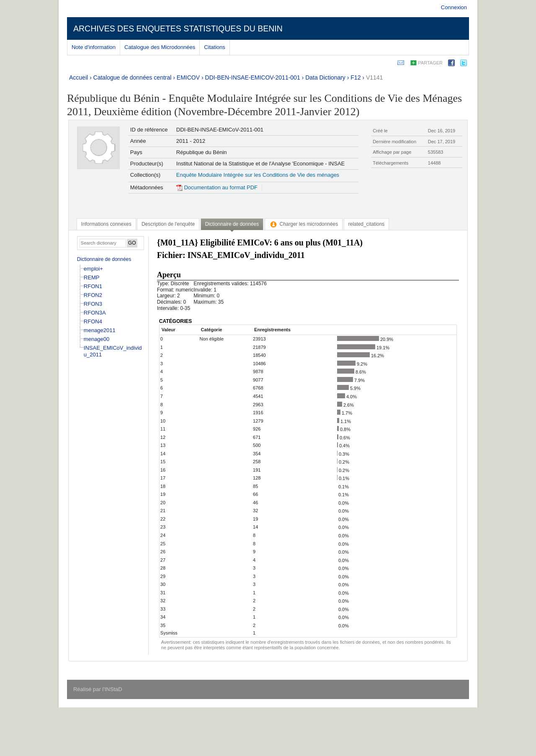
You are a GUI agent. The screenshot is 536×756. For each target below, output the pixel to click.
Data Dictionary (325, 77)
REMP (92, 277)
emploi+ (93, 269)
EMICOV (188, 77)
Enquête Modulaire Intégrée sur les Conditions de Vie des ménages (258, 175)
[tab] (106, 224)
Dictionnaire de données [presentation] (232, 224)
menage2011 (100, 330)
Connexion (454, 7)
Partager (430, 63)
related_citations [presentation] (367, 224)
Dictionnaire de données (104, 259)
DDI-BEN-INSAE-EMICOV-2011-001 (253, 77)
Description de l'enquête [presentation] (168, 224)
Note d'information (94, 47)
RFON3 (93, 304)
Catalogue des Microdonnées (160, 47)
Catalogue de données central (133, 77)
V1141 (374, 77)
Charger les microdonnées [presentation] (304, 224)
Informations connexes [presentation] (106, 224)
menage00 (97, 339)
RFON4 (93, 321)
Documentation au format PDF (217, 187)
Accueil (79, 77)
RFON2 (93, 295)
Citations (215, 47)
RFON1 (93, 286)
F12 (356, 77)
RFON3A (95, 313)
